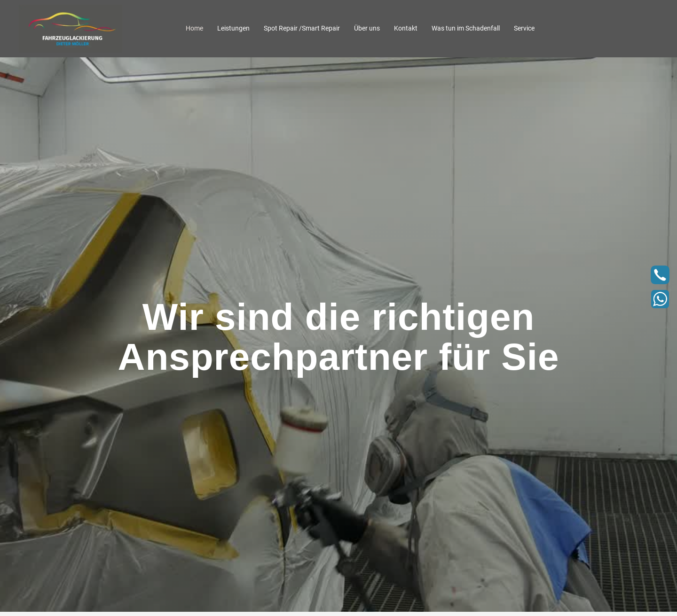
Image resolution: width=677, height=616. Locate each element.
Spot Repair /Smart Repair (302, 28)
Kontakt (406, 28)
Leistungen (233, 28)
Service (524, 28)
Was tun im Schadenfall (466, 28)
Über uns (367, 28)
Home (194, 28)
